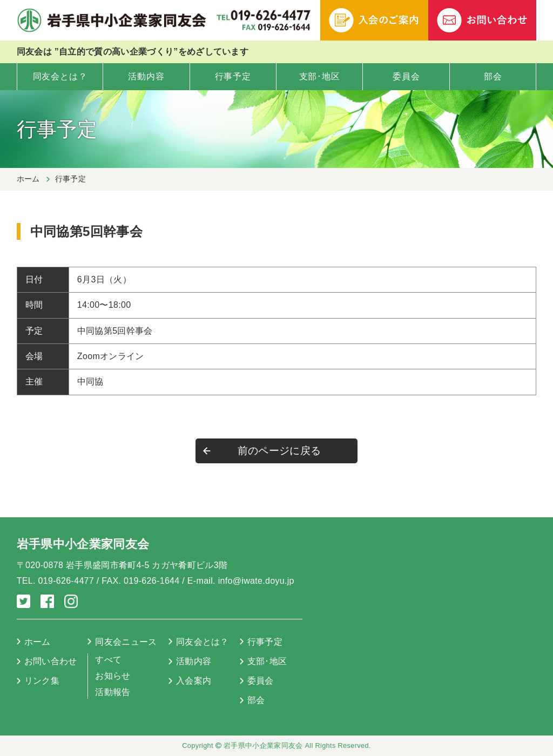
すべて (108, 660)
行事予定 (233, 76)
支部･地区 (320, 76)
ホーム (28, 179)
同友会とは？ (60, 76)
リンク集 (42, 681)
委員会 (406, 76)
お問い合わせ (51, 661)
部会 (493, 76)
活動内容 (146, 76)
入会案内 (194, 681)
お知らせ (113, 676)
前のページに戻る (279, 451)
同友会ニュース (126, 642)
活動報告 (113, 692)
